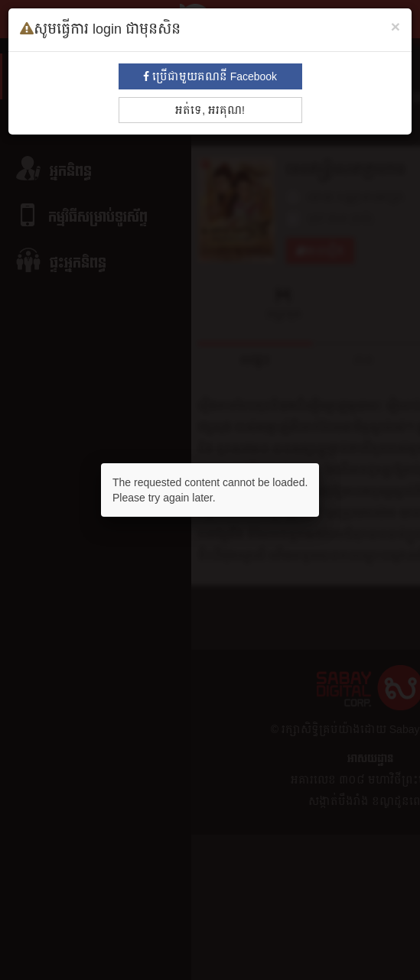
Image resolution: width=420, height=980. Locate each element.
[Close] (396, 26)
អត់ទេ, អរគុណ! (210, 110)
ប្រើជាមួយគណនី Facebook (210, 76)
